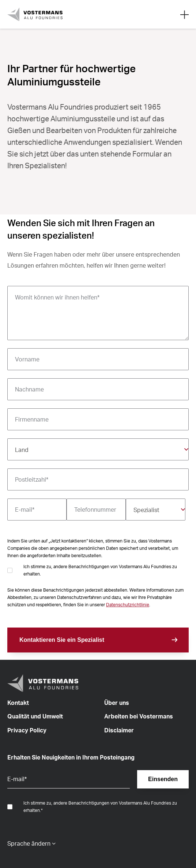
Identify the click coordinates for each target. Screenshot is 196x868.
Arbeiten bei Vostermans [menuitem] (139, 716)
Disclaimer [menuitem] (119, 730)
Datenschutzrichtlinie (128, 605)
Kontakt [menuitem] (18, 703)
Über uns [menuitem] (117, 703)
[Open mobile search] (184, 14)
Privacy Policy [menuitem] (27, 730)
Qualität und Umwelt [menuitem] (35, 716)
